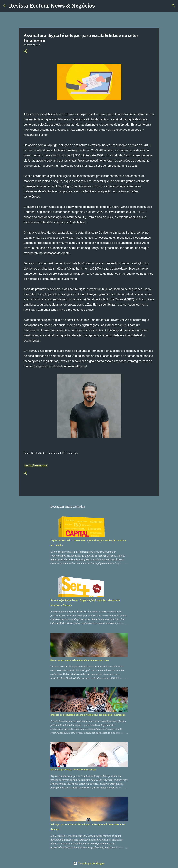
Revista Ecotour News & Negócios (52, 6)
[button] (26, 51)
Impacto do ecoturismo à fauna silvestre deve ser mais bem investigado (88, 715)
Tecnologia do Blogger (89, 864)
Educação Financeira (36, 466)
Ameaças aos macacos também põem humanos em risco (80, 660)
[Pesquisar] (99, 6)
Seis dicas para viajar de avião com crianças (73, 770)
